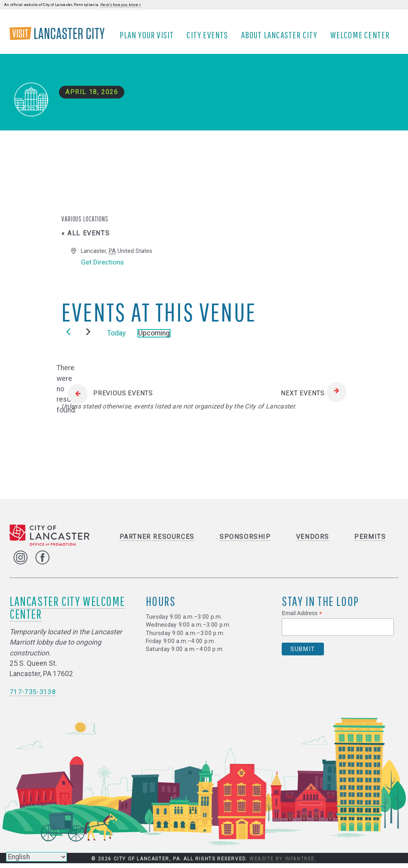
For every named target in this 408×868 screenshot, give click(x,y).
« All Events (85, 238)
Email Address (302, 618)
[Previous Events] (68, 336)
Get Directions (103, 267)
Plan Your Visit (149, 37)
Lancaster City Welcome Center (67, 612)
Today (116, 338)
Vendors (313, 542)
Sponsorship (245, 542)
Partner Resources (157, 542)
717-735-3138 (33, 696)
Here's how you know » (121, 5)
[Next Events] (88, 336)
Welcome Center (362, 37)
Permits (370, 542)
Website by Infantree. (283, 863)
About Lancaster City (281, 37)
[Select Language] (36, 857)
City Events (210, 37)
